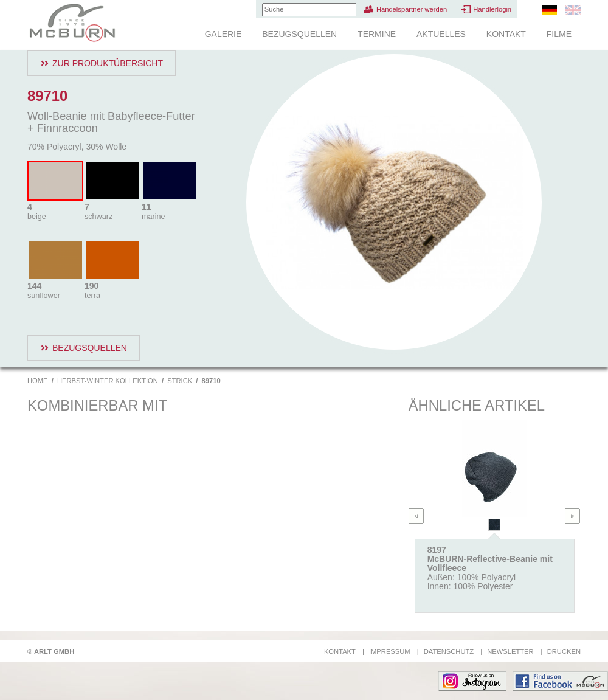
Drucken (564, 651)
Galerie (223, 34)
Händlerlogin (492, 9)
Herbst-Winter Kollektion (108, 381)
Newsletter (510, 651)
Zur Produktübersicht (108, 63)
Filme (559, 34)
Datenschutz (449, 651)
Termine (377, 34)
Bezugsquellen (299, 34)
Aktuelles (441, 34)
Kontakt (506, 34)
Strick (180, 381)
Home (38, 381)
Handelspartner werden (412, 9)
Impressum (390, 651)
